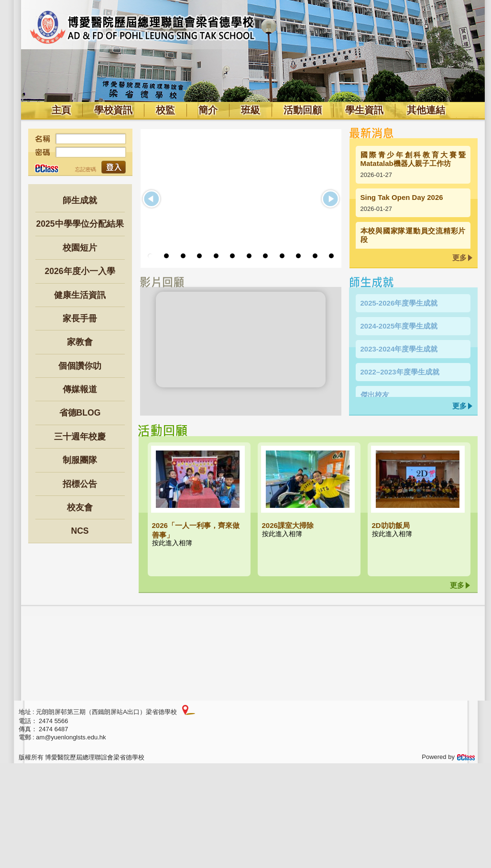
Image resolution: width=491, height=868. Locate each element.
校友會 (80, 507)
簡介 (208, 110)
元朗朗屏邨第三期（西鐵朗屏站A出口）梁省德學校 (106, 712)
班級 (251, 110)
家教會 (80, 342)
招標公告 (80, 484)
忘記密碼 (86, 169)
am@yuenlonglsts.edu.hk (71, 737)
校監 (165, 110)
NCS (80, 531)
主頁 (61, 110)
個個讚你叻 (80, 366)
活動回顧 (303, 110)
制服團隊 (80, 460)
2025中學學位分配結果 (80, 224)
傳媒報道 (80, 389)
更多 (459, 258)
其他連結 (426, 110)
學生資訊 (364, 110)
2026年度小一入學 (80, 271)
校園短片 (80, 248)
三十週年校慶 (80, 437)
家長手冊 (80, 319)
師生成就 (80, 200)
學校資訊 (113, 110)
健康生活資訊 (80, 295)
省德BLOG (80, 413)
